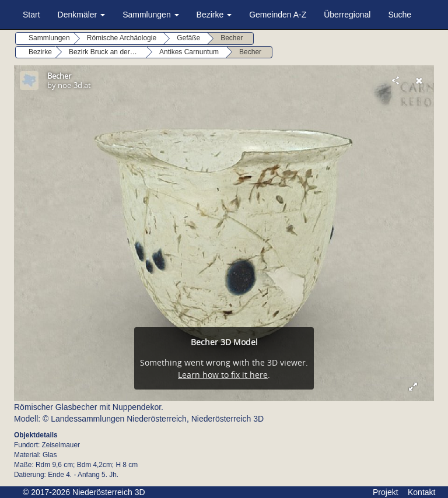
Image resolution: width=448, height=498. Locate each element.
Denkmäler (82, 15)
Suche (400, 15)
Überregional (347, 15)
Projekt (386, 492)
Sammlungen (150, 15)
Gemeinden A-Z (278, 15)
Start (32, 15)
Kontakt (421, 492)
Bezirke (214, 15)
